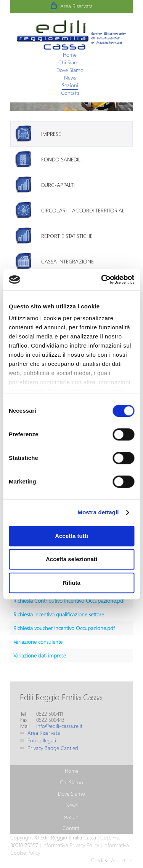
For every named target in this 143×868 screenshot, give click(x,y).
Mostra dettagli (98, 512)
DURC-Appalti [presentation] (58, 185)
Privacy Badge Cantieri (53, 748)
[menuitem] (70, 55)
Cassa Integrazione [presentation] (67, 261)
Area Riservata (76, 6)
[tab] (71, 134)
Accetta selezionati (71, 559)
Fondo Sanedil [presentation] (61, 159)
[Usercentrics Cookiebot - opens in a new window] (102, 279)
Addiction (122, 860)
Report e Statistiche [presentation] (67, 236)
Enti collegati (42, 740)
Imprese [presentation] (51, 134)
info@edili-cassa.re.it (59, 726)
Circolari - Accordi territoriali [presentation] (83, 210)
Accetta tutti (71, 536)
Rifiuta (71, 583)
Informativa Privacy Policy (71, 845)
